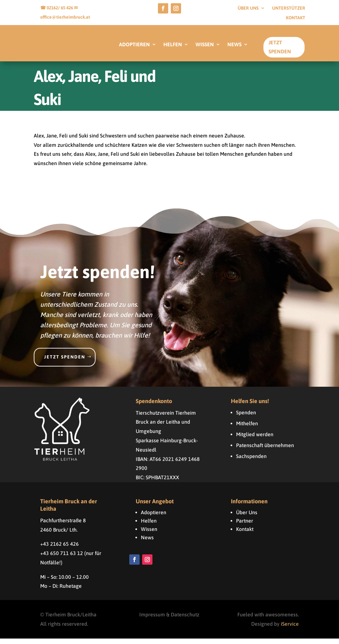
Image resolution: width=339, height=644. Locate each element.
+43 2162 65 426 (60, 549)
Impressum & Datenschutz (169, 620)
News (147, 543)
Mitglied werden (255, 440)
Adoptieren (154, 518)
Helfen (149, 526)
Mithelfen (247, 429)
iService (290, 629)
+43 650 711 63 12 (62, 559)
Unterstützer (289, 8)
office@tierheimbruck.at (65, 17)
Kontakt (296, 18)
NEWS (234, 45)
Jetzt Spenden (280, 47)
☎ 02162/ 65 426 (57, 8)
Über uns (248, 8)
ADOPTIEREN (134, 45)
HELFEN (173, 45)
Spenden (246, 418)
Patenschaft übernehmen (265, 451)
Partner (245, 526)
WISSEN (205, 45)
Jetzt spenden (65, 362)
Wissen (149, 534)
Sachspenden (251, 462)
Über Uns (247, 518)
